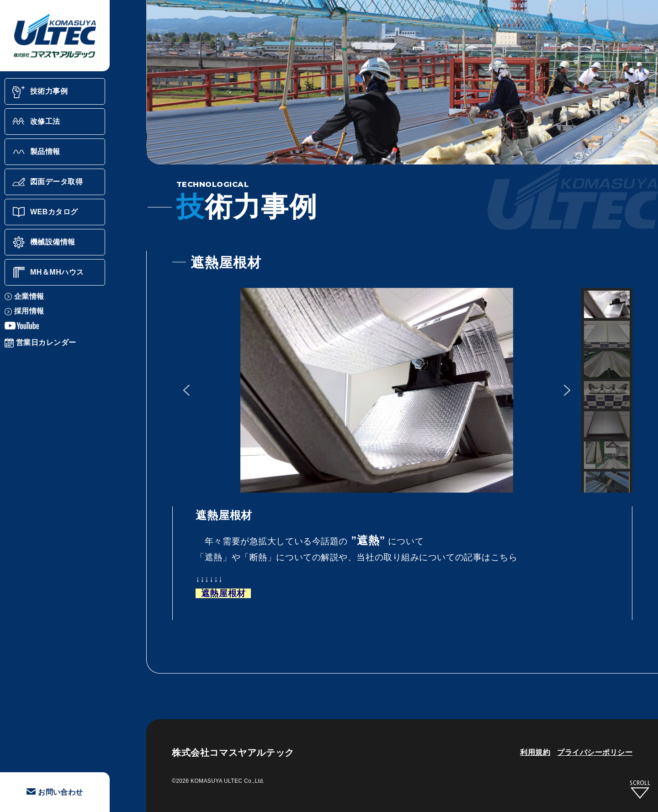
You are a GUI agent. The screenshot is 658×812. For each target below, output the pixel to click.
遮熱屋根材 (222, 593)
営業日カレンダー (40, 342)
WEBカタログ (45, 212)
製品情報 (36, 152)
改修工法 (36, 122)
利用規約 (535, 752)
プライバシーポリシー (595, 752)
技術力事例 (40, 91)
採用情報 (24, 311)
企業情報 (24, 296)
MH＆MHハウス (48, 272)
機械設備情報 (44, 242)
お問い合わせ (55, 792)
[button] (186, 390)
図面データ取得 (47, 182)
